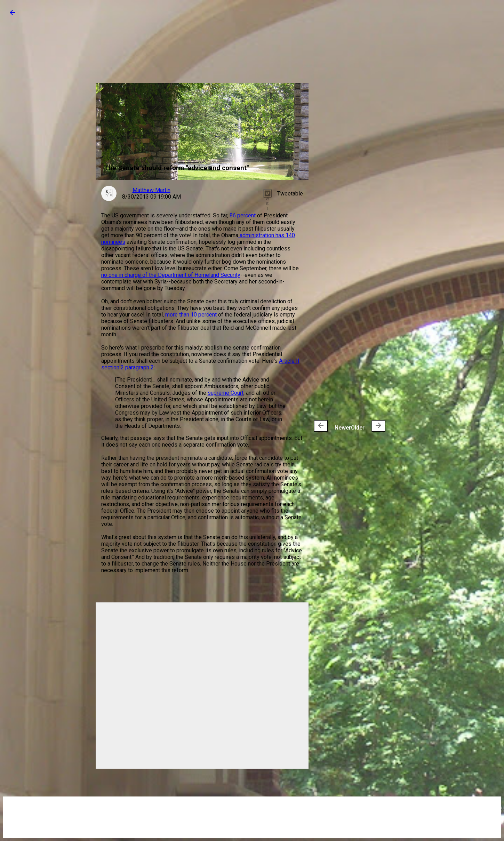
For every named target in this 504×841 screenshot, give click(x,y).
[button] (13, 15)
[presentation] (321, 426)
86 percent (243, 215)
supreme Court (226, 393)
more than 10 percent (191, 315)
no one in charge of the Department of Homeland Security (171, 275)
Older (368, 426)
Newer (332, 426)
